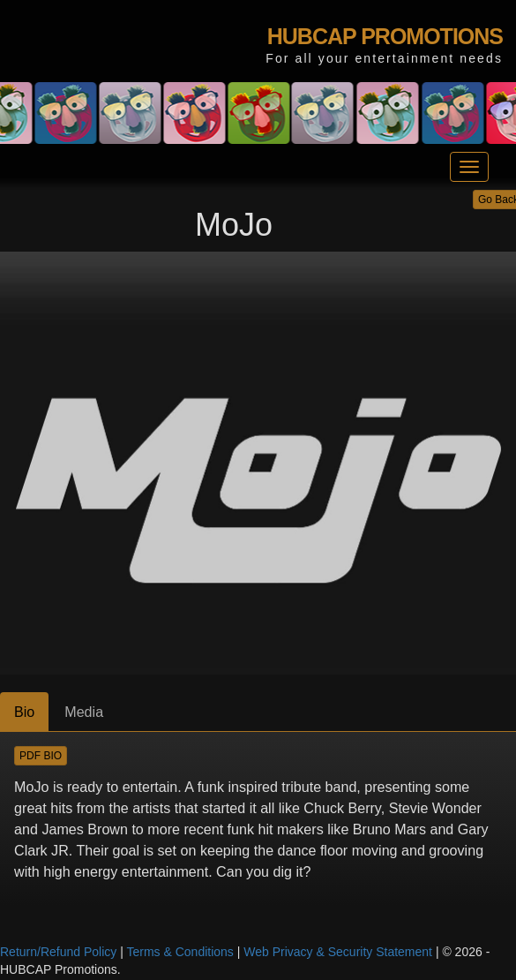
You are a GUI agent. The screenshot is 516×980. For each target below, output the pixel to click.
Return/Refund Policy (58, 952)
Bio (24, 712)
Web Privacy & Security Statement (338, 952)
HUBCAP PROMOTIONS (385, 36)
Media (84, 712)
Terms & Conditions (179, 952)
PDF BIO (41, 756)
